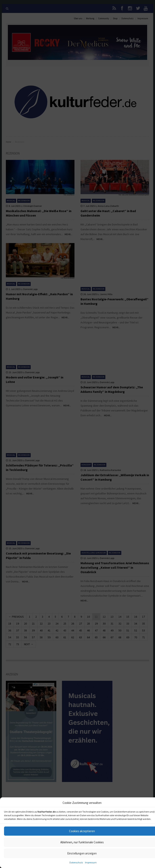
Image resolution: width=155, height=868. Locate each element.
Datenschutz (76, 862)
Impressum (91, 862)
